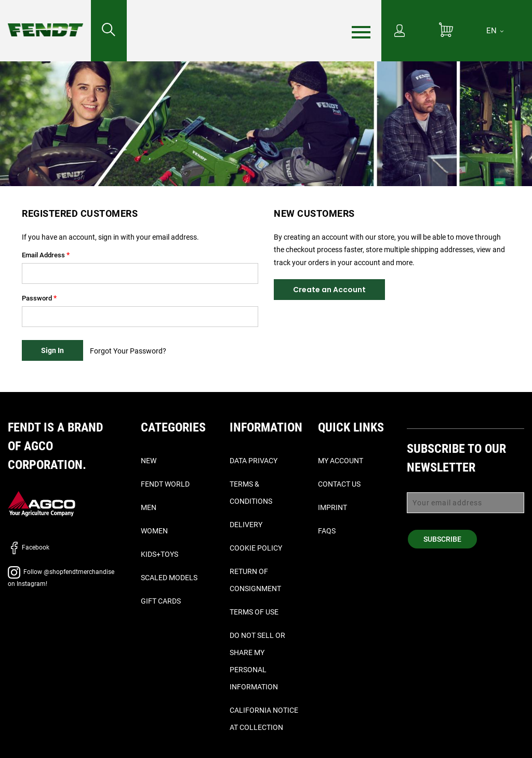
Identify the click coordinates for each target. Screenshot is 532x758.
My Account (341, 461)
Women (154, 531)
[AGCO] (42, 504)
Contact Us (339, 484)
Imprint (332, 507)
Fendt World (165, 484)
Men (149, 507)
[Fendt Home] (45, 19)
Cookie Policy (256, 548)
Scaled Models (169, 578)
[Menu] (361, 31)
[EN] (495, 31)
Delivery (246, 525)
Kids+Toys (159, 554)
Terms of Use (254, 612)
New (149, 461)
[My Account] (400, 32)
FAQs (327, 531)
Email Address (43, 255)
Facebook (29, 547)
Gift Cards (161, 601)
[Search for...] (109, 31)
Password (37, 298)
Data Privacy (254, 461)
